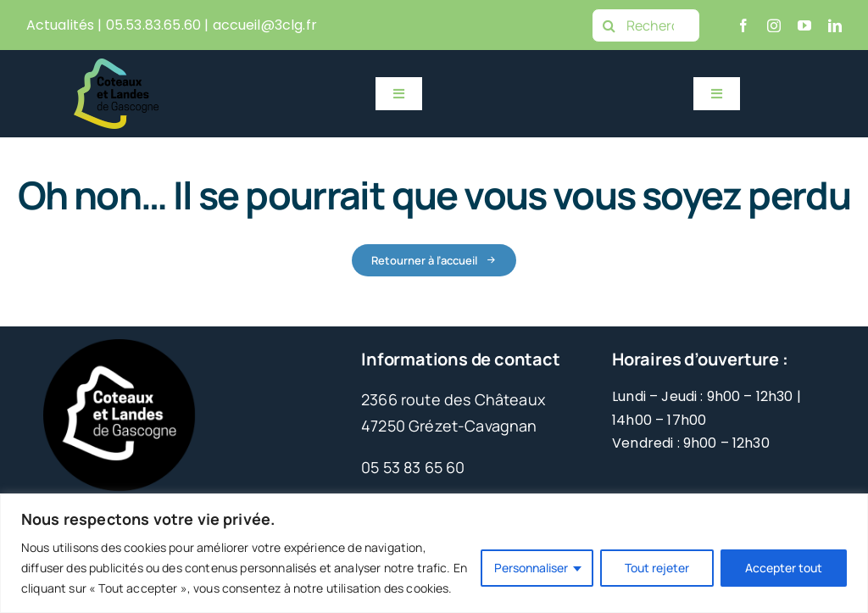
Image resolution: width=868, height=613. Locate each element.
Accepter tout (784, 568)
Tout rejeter (657, 568)
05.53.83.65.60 (153, 25)
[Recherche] (609, 25)
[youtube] (804, 25)
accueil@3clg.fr (265, 25)
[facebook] (743, 25)
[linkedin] (835, 25)
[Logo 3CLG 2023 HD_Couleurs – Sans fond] (116, 67)
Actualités (61, 25)
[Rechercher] (646, 25)
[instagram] (774, 25)
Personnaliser (531, 568)
